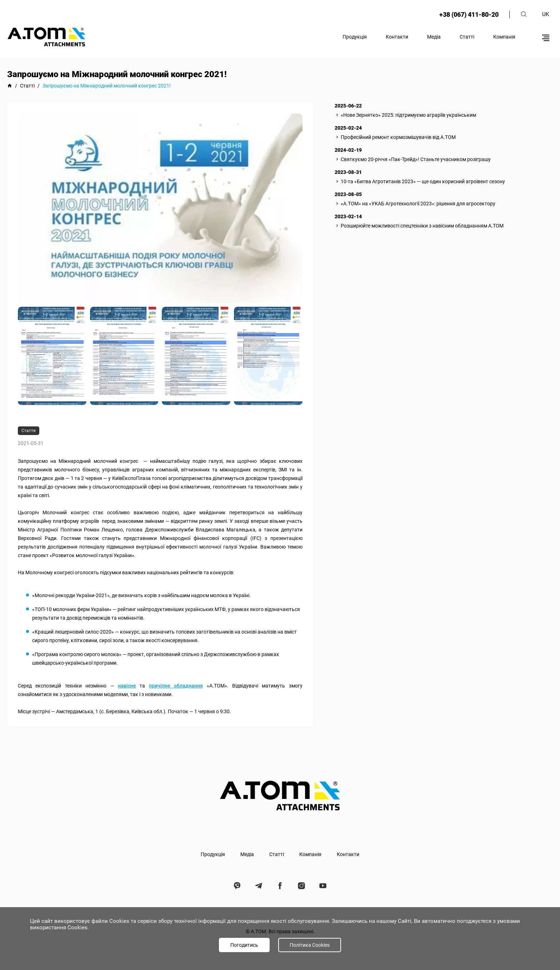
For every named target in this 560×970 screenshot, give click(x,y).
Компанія (504, 37)
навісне (127, 686)
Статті (467, 37)
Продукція (355, 37)
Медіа (434, 37)
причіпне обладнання (176, 686)
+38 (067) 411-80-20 (469, 14)
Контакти (397, 37)
